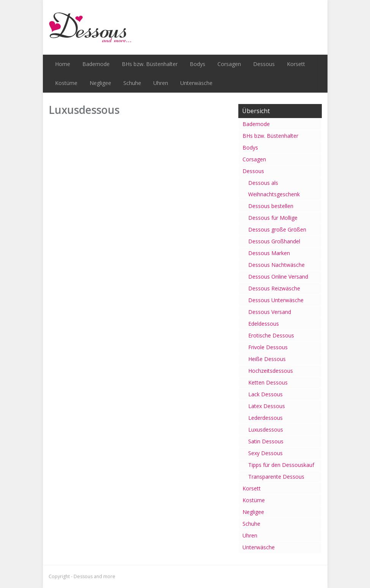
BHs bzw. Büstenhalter (150, 64)
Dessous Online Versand (278, 277)
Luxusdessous (266, 430)
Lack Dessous (265, 394)
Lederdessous (265, 418)
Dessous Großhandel (274, 241)
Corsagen (229, 64)
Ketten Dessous (268, 382)
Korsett (296, 64)
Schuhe (132, 83)
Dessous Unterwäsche (276, 300)
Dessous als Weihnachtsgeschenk (274, 188)
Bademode (96, 64)
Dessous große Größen (277, 229)
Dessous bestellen (271, 206)
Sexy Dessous (265, 453)
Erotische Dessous (271, 335)
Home (63, 64)
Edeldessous (264, 324)
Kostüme (66, 83)
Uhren (161, 83)
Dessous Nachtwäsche (276, 265)
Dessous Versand (270, 312)
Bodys (198, 64)
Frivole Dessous (268, 347)
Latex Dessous (267, 406)
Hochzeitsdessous (271, 371)
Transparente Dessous (276, 477)
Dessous (264, 64)
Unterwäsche (196, 83)
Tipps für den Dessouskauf (281, 465)
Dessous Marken (269, 253)
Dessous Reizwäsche (274, 288)
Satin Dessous (266, 441)
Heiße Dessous (267, 359)
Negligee (100, 83)
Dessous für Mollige (273, 218)
